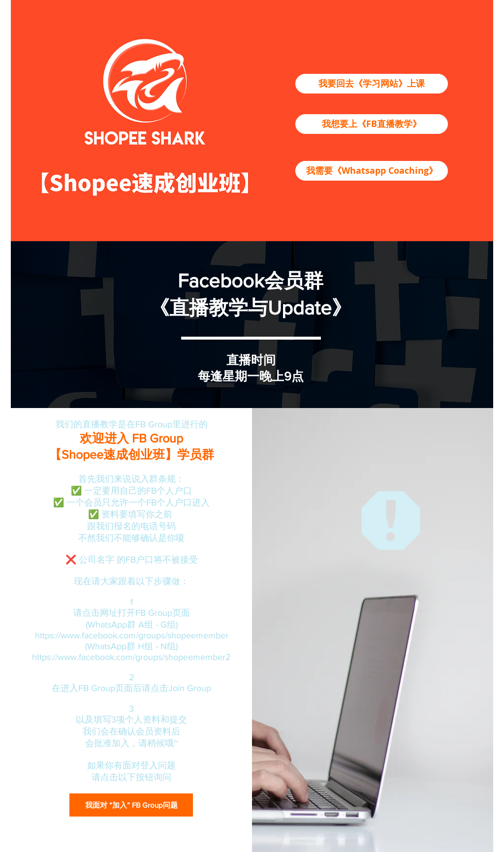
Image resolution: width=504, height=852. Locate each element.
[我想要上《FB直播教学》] (372, 124)
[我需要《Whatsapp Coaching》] (372, 171)
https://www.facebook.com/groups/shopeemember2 (131, 657)
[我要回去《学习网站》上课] (372, 84)
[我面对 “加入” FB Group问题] (131, 805)
